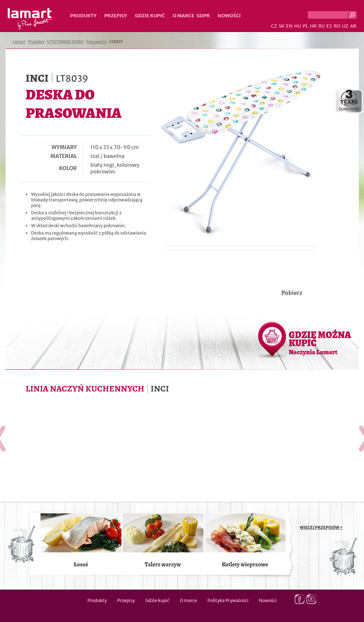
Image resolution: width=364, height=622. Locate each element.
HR (313, 26)
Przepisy (116, 16)
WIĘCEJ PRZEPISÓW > (321, 527)
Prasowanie (96, 42)
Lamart (30, 19)
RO (337, 26)
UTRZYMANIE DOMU (65, 42)
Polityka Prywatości (228, 600)
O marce (183, 16)
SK (282, 26)
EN (289, 26)
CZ (274, 26)
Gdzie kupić (150, 16)
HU (298, 26)
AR (353, 26)
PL (306, 26)
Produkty (84, 16)
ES (329, 26)
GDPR (203, 16)
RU (322, 26)
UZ (345, 26)
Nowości (229, 16)
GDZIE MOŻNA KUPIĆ (320, 342)
